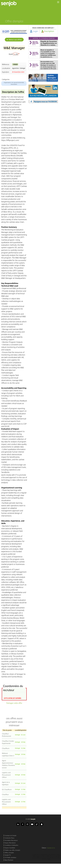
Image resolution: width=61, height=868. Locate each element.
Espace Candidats (10, 848)
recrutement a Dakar (56, 856)
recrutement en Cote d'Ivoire (46, 858)
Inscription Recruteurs (11, 840)
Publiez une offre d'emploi (12, 850)
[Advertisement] (43, 123)
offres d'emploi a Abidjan (56, 858)
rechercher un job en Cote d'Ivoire (51, 857)
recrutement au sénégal (39, 856)
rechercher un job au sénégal (48, 854)
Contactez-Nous (10, 838)
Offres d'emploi (9, 853)
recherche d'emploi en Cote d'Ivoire (39, 857)
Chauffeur (5, 794)
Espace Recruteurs (10, 843)
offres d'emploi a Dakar (48, 856)
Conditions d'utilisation (11, 845)
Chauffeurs (6, 748)
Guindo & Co (51, 848)
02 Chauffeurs (7, 789)
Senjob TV (8, 855)
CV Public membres (10, 857)
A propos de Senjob (10, 835)
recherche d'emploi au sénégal (38, 854)
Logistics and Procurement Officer (6, 775)
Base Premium (9, 860)
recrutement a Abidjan (46, 859)
